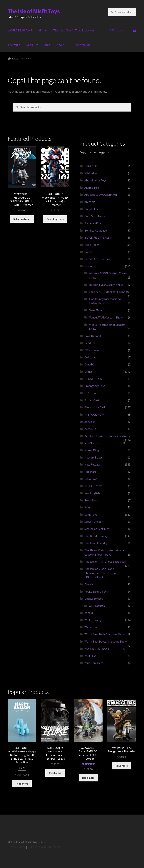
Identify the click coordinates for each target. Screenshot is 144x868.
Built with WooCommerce (44, 847)
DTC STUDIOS (93, 379)
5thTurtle (91, 173)
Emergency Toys (95, 386)
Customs (90, 266)
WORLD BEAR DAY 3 (20, 30)
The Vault (14, 45)
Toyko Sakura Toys (96, 591)
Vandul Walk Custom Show (106, 317)
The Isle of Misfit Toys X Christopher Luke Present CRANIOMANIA (101, 573)
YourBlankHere (94, 663)
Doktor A (90, 357)
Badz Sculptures (95, 216)
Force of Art (92, 400)
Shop (30, 45)
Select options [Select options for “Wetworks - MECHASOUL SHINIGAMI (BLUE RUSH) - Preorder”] (22, 219)
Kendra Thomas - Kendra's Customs (107, 436)
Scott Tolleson (94, 522)
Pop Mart (90, 472)
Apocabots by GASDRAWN (101, 195)
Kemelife (90, 429)
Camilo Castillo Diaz (97, 259)
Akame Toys (92, 188)
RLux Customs (93, 486)
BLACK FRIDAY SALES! (98, 237)
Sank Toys (91, 515)
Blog (47, 45)
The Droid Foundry (96, 536)
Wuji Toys (90, 656)
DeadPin (90, 343)
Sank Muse (96, 310)
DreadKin (90, 364)
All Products (97, 606)
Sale (87, 507)
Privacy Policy (16, 847)
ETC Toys (90, 393)
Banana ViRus (93, 223)
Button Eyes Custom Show (106, 285)
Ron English (92, 493)
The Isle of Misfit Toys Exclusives (74, 30)
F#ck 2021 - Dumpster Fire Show (109, 292)
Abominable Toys (95, 180)
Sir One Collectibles (97, 529)
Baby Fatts (91, 209)
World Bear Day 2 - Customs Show (106, 641)
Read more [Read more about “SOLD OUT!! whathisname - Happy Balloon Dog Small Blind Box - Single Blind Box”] (22, 784)
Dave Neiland (93, 336)
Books (88, 252)
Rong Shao (91, 500)
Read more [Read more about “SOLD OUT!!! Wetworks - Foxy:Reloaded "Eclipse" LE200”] (55, 773)
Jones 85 (90, 422)
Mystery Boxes (93, 457)
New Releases (93, 464)
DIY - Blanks (92, 350)
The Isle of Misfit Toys (34, 11)
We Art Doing (93, 620)
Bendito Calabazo (96, 230)
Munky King (92, 450)
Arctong (90, 202)
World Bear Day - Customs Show (104, 634)
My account (83, 45)
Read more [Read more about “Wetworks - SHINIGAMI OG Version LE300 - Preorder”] (88, 778)
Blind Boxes (92, 245)
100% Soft (91, 166)
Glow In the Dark (95, 407)
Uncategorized (94, 599)
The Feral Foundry (96, 543)
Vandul (89, 613)
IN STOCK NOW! (94, 414)
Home (43, 30)
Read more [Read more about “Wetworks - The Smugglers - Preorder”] (122, 766)
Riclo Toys (91, 479)
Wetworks (91, 627)
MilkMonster (92, 443)
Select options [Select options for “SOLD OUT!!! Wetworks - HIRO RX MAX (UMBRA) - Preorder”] (55, 219)
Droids (88, 372)
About (61, 45)
